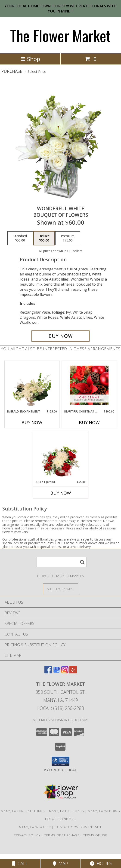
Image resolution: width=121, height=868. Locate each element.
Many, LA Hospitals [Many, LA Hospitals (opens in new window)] (67, 811)
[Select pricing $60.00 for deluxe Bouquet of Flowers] (44, 238)
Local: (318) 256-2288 (61, 708)
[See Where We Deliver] (61, 589)
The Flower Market (60, 35)
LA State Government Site (78, 827)
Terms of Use (95, 835)
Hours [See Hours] (101, 863)
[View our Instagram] (65, 672)
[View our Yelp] (73, 672)
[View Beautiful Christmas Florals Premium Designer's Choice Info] (89, 385)
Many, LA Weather (35, 827)
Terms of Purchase (62, 835)
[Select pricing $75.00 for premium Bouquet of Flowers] (68, 238)
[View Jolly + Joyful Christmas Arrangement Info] (60, 455)
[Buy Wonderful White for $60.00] (61, 336)
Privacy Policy (27, 835)
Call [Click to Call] (20, 863)
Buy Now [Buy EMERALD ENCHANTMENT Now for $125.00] (32, 422)
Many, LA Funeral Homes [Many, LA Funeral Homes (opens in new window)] (23, 811)
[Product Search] (62, 562)
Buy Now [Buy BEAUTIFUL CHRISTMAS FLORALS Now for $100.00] (89, 422)
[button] (60, 761)
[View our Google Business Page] (56, 672)
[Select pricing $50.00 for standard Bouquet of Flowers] (20, 238)
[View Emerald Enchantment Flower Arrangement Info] (32, 385)
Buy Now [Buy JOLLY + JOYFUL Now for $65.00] (61, 493)
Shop (30, 59)
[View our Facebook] (48, 672)
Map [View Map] (60, 863)
